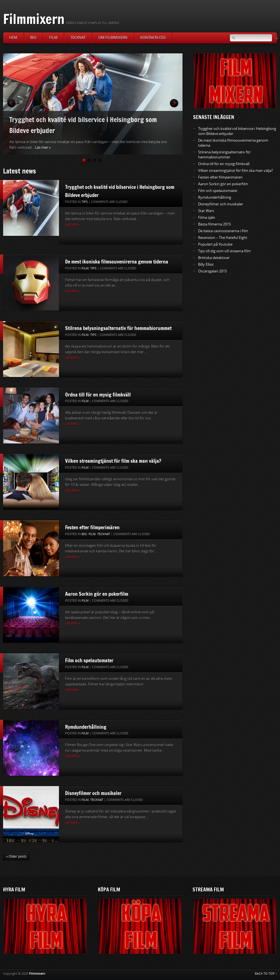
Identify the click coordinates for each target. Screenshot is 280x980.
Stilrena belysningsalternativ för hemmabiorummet (118, 328)
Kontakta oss (153, 38)
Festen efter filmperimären (92, 527)
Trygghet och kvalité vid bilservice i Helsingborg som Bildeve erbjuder (83, 125)
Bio (33, 38)
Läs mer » (43, 147)
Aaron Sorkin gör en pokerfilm (97, 594)
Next (174, 103)
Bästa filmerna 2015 (214, 224)
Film (53, 38)
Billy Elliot (206, 264)
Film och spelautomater (89, 660)
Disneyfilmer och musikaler (93, 793)
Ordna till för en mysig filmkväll (98, 395)
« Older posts (16, 856)
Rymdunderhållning (86, 727)
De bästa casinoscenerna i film (223, 231)
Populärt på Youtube (215, 244)
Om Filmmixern (113, 38)
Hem (13, 38)
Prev (11, 103)
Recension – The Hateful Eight (223, 238)
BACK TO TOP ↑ (266, 974)
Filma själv (207, 218)
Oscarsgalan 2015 (213, 271)
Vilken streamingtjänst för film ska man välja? (113, 461)
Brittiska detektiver (214, 258)
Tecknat (78, 38)
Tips (85, 202)
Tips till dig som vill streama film (224, 251)
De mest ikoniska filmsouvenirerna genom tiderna (117, 262)
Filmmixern (34, 19)
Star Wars (206, 211)
